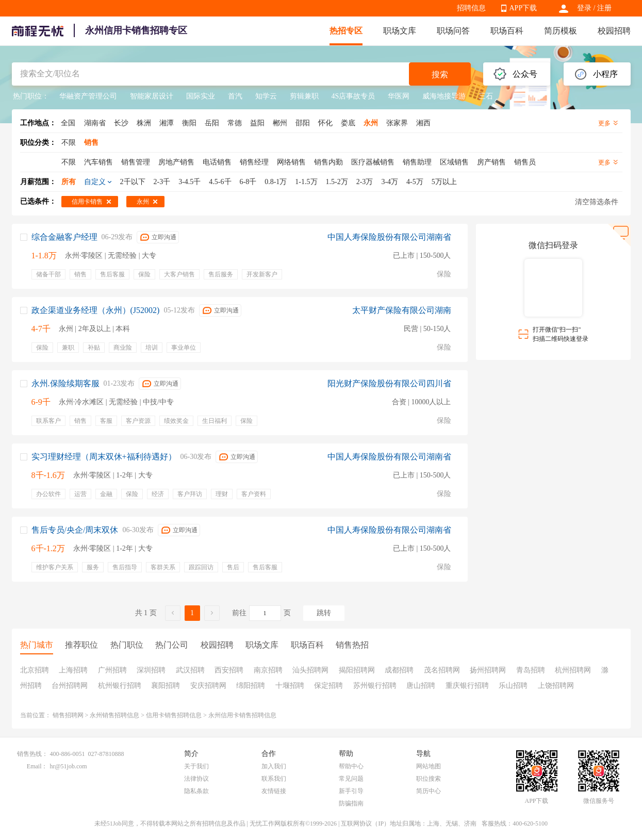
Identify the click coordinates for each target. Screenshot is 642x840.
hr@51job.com (69, 766)
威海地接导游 (444, 96)
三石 (486, 96)
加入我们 (274, 766)
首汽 (235, 96)
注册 (604, 8)
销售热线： (32, 754)
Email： (37, 766)
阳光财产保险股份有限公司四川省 (389, 383)
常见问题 (351, 779)
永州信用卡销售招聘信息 (242, 715)
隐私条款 (196, 791)
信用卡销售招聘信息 (174, 715)
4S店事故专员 (353, 96)
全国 (68, 123)
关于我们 (196, 766)
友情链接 (274, 791)
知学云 (266, 96)
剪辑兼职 (304, 96)
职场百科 (507, 31)
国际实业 (201, 96)
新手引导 (351, 791)
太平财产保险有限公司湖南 (402, 310)
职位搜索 (429, 779)
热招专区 (346, 31)
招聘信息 (471, 8)
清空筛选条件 (597, 202)
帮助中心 (351, 766)
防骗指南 (351, 803)
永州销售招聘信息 (114, 715)
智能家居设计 (152, 96)
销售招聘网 (68, 715)
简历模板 (561, 31)
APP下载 (523, 8)
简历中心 (429, 791)
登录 (584, 8)
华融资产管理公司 (88, 96)
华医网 (399, 96)
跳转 (324, 613)
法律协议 (196, 779)
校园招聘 (614, 31)
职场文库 (400, 31)
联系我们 (274, 779)
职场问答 (453, 31)
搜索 (440, 75)
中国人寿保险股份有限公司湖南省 (389, 237)
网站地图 (429, 766)
